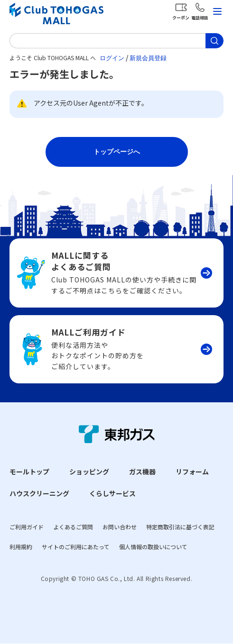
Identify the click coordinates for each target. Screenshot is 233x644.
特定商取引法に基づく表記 (180, 527)
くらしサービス (112, 493)
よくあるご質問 (73, 527)
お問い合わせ (120, 527)
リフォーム (192, 472)
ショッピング (89, 472)
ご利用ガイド (27, 527)
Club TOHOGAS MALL (56, 14)
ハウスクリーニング (39, 493)
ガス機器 (142, 472)
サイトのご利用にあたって (76, 547)
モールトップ (29, 472)
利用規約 (21, 547)
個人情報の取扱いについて (153, 547)
